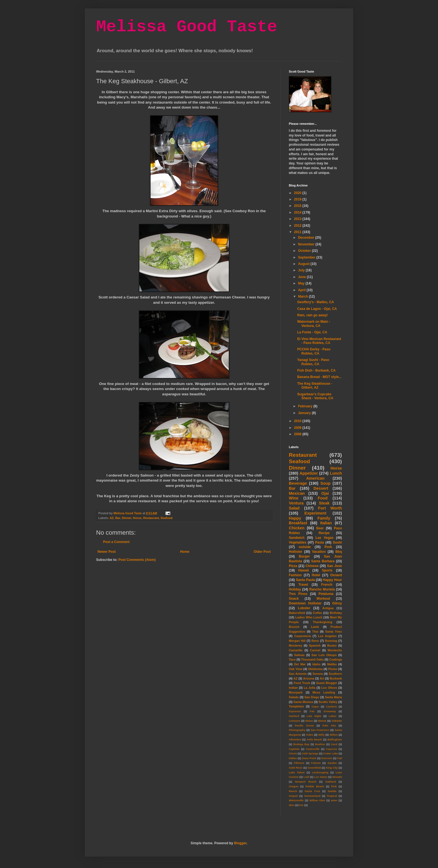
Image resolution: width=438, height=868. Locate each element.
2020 (298, 193)
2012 (298, 226)
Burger (304, 556)
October (305, 251)
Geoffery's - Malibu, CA (316, 302)
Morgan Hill (297, 641)
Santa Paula (305, 580)
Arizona (309, 678)
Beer (320, 528)
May (302, 283)
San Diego (312, 697)
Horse (137, 518)
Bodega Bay (301, 744)
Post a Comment (116, 542)
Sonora (318, 674)
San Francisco (320, 730)
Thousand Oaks (312, 659)
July (302, 270)
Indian (293, 688)
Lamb (315, 627)
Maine (309, 721)
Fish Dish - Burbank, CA (316, 370)
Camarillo (296, 650)
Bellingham (335, 739)
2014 (298, 212)
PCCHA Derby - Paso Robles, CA (314, 351)
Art (322, 678)
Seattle (332, 791)
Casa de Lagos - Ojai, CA (317, 309)
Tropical (332, 796)
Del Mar (300, 664)
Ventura (296, 503)
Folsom (316, 763)
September (307, 257)
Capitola (294, 749)
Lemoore (295, 721)
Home (185, 552)
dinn (292, 805)
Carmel (315, 650)
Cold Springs (310, 753)
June (302, 277)
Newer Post (107, 552)
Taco (292, 659)
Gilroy (337, 603)
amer (334, 800)
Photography (297, 730)
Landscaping (320, 772)
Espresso (295, 711)
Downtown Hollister (305, 603)
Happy (295, 518)
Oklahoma (315, 669)
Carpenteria (303, 636)
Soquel (293, 796)
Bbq (339, 552)
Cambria (331, 706)
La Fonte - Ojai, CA (312, 332)
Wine (294, 498)
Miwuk (322, 721)
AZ (111, 518)
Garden (332, 763)
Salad (294, 508)
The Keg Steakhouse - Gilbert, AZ (315, 386)
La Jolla (309, 688)
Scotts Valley (328, 702)
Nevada (337, 777)
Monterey (296, 645)
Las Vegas (324, 538)
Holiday (295, 589)
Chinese (312, 566)
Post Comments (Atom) (137, 560)
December (307, 238)
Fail (340, 758)
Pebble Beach (315, 786)
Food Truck (302, 683)
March (303, 296)
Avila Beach (314, 739)
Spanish (315, 645)
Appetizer (309, 473)
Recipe (324, 533)
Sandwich (297, 538)
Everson (327, 758)
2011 (298, 232)
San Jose (334, 566)
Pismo (333, 669)
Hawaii (304, 570)
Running (331, 641)
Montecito (335, 650)
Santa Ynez (334, 632)
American (315, 478)
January (305, 413)
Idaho (316, 664)
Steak (324, 503)
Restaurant (151, 518)
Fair (312, 711)
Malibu (332, 664)
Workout (323, 599)
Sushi (337, 542)
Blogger (240, 843)
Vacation (319, 552)
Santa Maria (333, 697)
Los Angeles (327, 636)
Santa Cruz (312, 791)
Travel (303, 585)
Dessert (321, 488)
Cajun (315, 706)
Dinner (127, 518)
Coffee (317, 613)
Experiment (315, 513)
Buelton (320, 744)
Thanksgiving (323, 622)
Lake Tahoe (297, 772)
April (302, 290)
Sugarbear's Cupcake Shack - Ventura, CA (315, 396)
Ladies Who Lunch (309, 617)
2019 (298, 199)
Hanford (294, 716)
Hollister (296, 552)
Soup (325, 483)
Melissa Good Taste (187, 27)
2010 (298, 421)
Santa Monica (303, 702)
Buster (332, 645)
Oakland (330, 782)
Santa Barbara (323, 561)
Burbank (336, 678)
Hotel (316, 575)
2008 (298, 434)
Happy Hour (332, 580)
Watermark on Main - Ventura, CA (314, 324)
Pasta (320, 542)
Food (322, 498)
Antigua (328, 608)
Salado (294, 697)
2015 (298, 206)
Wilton (334, 735)
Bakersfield (297, 613)
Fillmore (299, 763)
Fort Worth (330, 508)
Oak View (296, 669)
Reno (315, 641)
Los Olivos (329, 688)
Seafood (167, 518)
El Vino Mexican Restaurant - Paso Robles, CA (319, 341)
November (307, 244)
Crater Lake (331, 753)
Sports (327, 570)
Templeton (296, 706)
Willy (321, 735)
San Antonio (298, 674)
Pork (328, 547)
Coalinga (335, 659)
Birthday (336, 613)
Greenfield (314, 768)
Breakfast (298, 523)
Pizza (293, 566)
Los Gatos (321, 777)
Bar (118, 518)
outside (305, 547)
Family (324, 518)
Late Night (314, 716)
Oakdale (337, 721)
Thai (315, 632)
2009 (298, 428)
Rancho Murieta (322, 589)
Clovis (293, 753)
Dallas (293, 758)
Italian (326, 523)
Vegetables (298, 542)
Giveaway (330, 711)
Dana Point (309, 758)
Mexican (297, 493)
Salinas (299, 655)
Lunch (336, 473)
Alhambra (295, 739)
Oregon (294, 786)
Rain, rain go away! (312, 315)
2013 (298, 219)
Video (310, 735)
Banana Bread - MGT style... (319, 377)
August (304, 264)
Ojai (325, 493)
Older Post (262, 552)
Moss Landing (324, 692)
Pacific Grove (304, 725)
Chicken (297, 528)
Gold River (296, 768)
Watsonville (296, 800)
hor (301, 805)
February (306, 406)
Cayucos (332, 749)
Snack (294, 599)
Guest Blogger (326, 683)
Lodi (306, 777)
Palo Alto (329, 725)
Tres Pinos (298, 594)
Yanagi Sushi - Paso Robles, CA (313, 362)
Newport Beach (306, 782)
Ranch (293, 791)
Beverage (298, 483)
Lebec (333, 716)
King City (332, 768)
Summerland (312, 796)
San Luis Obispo (324, 655)
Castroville (313, 749)
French (327, 585)
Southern (335, 674)
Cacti (334, 744)
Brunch (294, 627)
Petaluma (326, 594)
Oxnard (336, 575)
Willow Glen (317, 800)
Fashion (295, 575)
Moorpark (296, 692)
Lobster (304, 608)
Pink (334, 786)
